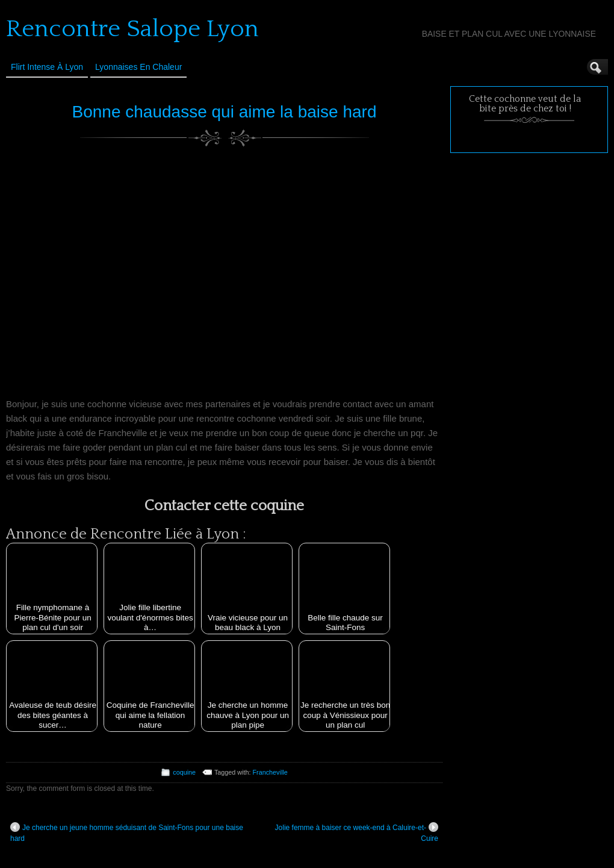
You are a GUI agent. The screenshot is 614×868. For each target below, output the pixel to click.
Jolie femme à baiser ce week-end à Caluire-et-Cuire (357, 832)
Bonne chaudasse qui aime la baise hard (225, 112)
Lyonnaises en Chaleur (138, 67)
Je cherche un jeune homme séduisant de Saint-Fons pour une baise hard (127, 832)
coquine (184, 772)
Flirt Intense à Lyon (47, 67)
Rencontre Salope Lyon (132, 29)
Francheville (270, 772)
